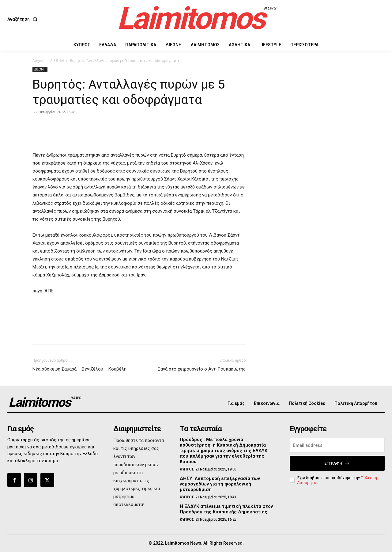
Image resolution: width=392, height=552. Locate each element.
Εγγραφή (337, 463)
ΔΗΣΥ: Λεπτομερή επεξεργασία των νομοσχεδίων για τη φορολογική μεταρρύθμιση (220, 484)
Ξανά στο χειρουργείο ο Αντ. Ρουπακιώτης (202, 369)
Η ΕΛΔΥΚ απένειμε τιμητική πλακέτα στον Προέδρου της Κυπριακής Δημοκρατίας (226, 509)
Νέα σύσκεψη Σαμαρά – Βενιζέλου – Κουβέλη (79, 369)
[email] (337, 445)
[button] (24, 19)
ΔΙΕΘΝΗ (57, 61)
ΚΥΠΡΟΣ (187, 469)
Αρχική (38, 61)
